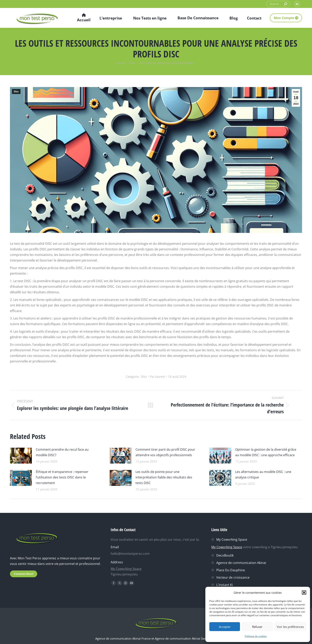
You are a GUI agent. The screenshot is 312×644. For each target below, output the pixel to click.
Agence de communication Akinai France (123, 638)
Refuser (257, 627)
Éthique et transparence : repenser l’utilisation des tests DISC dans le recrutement (62, 477)
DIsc (16, 92)
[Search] (278, 4)
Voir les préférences (290, 627)
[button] (304, 593)
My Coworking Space (126, 569)
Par (157, 377)
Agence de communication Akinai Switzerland (186, 638)
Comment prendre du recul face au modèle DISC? (62, 452)
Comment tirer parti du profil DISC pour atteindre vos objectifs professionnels (165, 452)
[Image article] (21, 455)
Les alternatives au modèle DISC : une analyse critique (263, 475)
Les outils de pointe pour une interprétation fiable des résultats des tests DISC (164, 477)
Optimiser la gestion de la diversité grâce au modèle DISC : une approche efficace (266, 452)
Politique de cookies (256, 636)
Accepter (225, 627)
